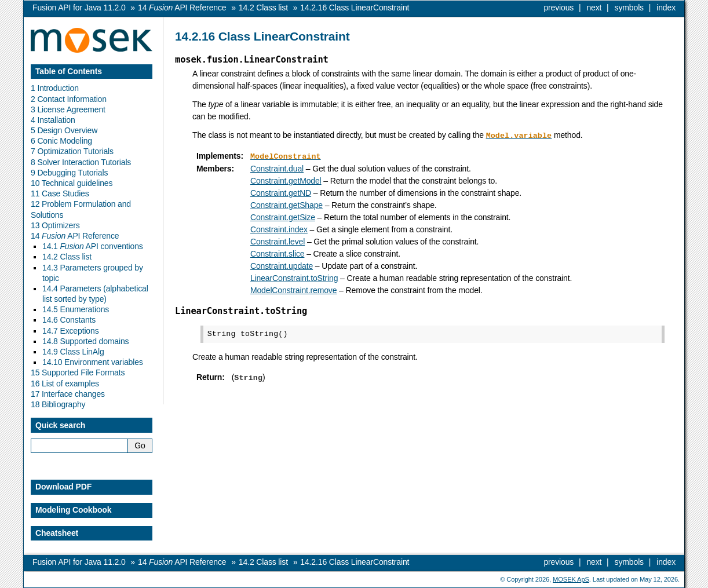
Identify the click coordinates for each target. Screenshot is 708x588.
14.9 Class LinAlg (73, 352)
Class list (263, 8)
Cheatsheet (57, 533)
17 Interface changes (68, 394)
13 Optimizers (55, 225)
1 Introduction (55, 88)
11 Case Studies (60, 193)
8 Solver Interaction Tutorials (81, 162)
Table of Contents (69, 71)
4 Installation (53, 120)
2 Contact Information (69, 99)
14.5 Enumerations (76, 309)
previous (559, 8)
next (594, 8)
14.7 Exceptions (71, 331)
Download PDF (63, 487)
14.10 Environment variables (93, 362)
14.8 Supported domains (85, 341)
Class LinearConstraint (355, 8)
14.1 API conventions (93, 246)
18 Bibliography (58, 404)
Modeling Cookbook (73, 510)
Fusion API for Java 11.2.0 (79, 8)
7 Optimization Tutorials (72, 151)
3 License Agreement (68, 109)
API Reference (182, 8)
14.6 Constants (69, 320)
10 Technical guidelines (72, 183)
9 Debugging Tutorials (69, 173)
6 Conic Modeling (61, 141)
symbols (629, 8)
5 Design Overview (64, 130)
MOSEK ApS (571, 579)
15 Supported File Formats (78, 372)
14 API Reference (75, 236)
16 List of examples (65, 384)
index (666, 8)
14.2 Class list (67, 257)
